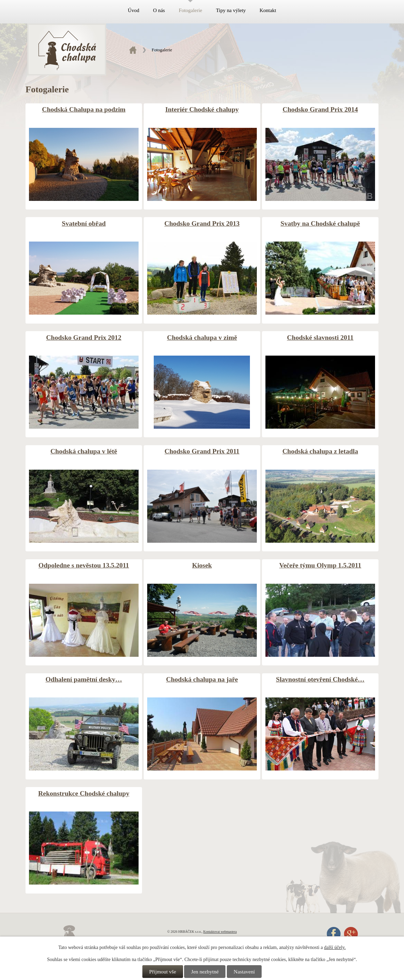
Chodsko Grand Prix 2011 (202, 451)
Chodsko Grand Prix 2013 (202, 223)
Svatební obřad (84, 223)
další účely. (335, 947)
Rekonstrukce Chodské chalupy (84, 793)
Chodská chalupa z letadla (320, 451)
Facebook (334, 934)
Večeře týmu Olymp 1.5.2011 (320, 565)
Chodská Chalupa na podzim (84, 109)
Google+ (351, 934)
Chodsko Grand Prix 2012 (84, 338)
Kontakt (268, 10)
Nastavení (244, 972)
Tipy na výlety (231, 10)
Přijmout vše (163, 972)
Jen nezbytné (205, 972)
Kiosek (202, 565)
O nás (159, 10)
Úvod (134, 10)
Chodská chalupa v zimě (202, 338)
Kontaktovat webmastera (220, 932)
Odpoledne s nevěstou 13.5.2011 (84, 565)
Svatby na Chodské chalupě (320, 223)
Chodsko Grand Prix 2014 (320, 109)
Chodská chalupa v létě (84, 451)
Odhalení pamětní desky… (84, 679)
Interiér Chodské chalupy (202, 109)
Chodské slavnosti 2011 (320, 338)
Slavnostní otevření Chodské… (320, 679)
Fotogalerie (190, 10)
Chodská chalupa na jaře (202, 679)
